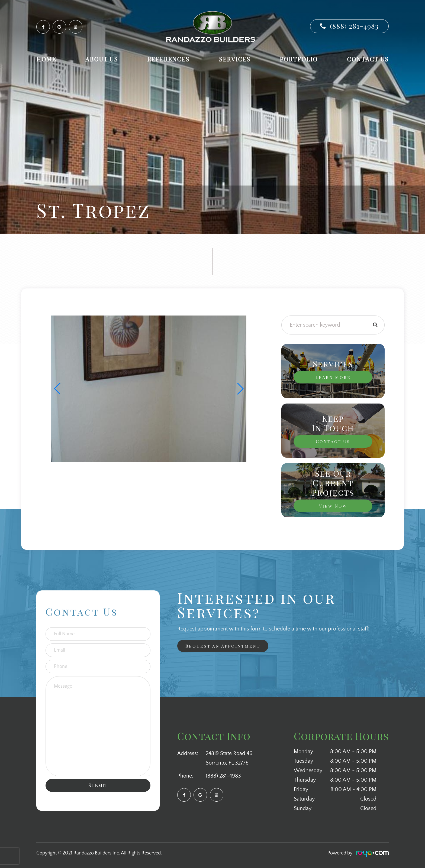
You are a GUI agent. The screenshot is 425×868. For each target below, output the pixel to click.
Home (46, 59)
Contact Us (368, 59)
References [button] (168, 59)
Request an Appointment (220, 646)
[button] (240, 389)
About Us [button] (102, 59)
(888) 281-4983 (354, 26)
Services (235, 59)
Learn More (333, 377)
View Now (333, 506)
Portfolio (299, 59)
